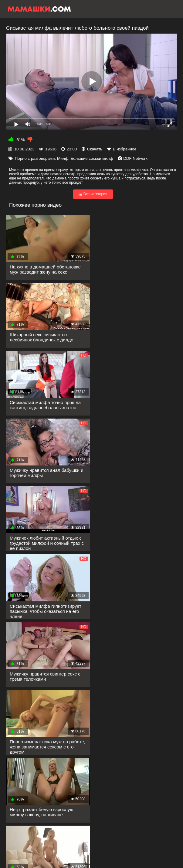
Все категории (93, 194)
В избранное (125, 149)
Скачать (95, 149)
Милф (63, 158)
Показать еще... (35, 764)
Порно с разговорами (35, 158)
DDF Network (135, 158)
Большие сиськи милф (92, 158)
